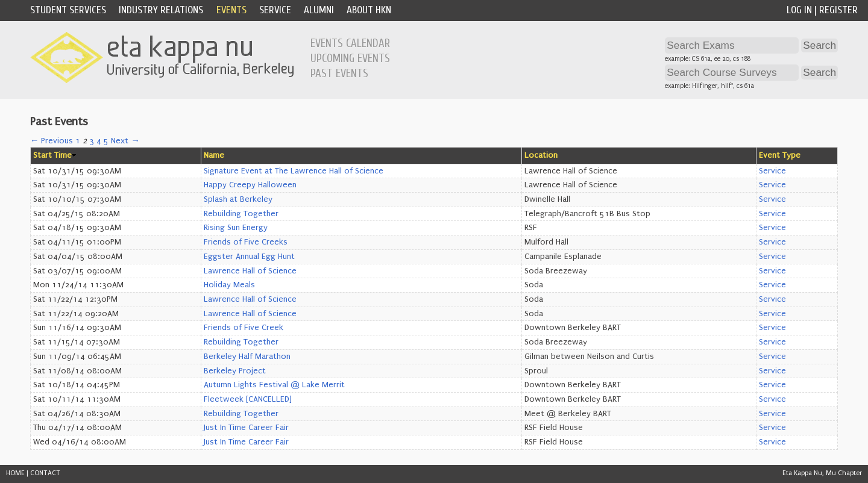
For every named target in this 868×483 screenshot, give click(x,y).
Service (275, 10)
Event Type (780, 155)
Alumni (319, 10)
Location (541, 155)
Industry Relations (161, 10)
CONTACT (45, 473)
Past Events (339, 73)
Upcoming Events (350, 58)
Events (231, 10)
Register (838, 10)
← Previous (52, 141)
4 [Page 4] (99, 141)
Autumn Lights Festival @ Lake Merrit (274, 385)
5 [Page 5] (106, 141)
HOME (15, 473)
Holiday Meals (229, 285)
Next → (125, 141)
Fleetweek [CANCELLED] (248, 399)
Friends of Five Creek (244, 328)
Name (214, 155)
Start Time (52, 155)
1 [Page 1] (78, 141)
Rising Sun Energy (236, 228)
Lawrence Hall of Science (250, 271)
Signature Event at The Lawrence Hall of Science (294, 171)
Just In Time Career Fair (246, 428)
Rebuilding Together (241, 214)
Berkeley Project (235, 371)
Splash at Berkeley (238, 199)
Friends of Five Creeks (246, 242)
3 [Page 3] (92, 141)
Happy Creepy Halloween (250, 185)
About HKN (369, 10)
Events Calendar (350, 43)
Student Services (68, 10)
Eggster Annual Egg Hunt (249, 257)
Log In (799, 10)
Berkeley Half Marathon (247, 357)
